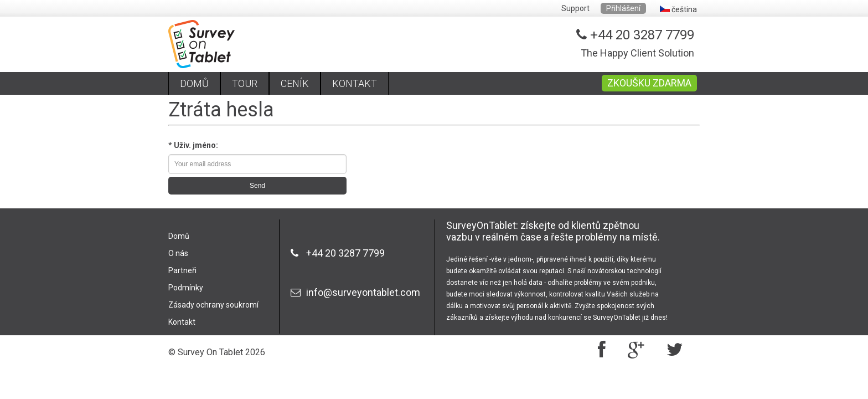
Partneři (182, 270)
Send (257, 186)
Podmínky (186, 288)
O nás (178, 253)
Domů (179, 236)
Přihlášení (623, 8)
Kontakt (182, 322)
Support (575, 8)
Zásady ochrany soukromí (213, 305)
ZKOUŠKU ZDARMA (649, 83)
